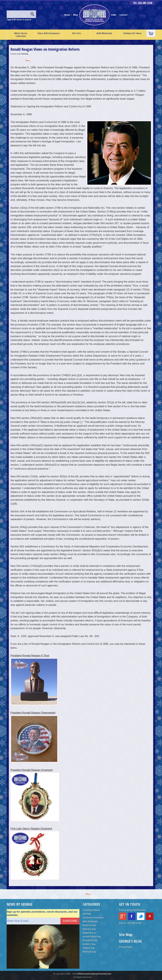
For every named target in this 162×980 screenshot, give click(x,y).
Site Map (126, 934)
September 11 (90, 933)
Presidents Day (90, 940)
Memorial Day (89, 952)
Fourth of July (89, 925)
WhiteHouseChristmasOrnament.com (94, 974)
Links (114, 15)
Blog (76, 15)
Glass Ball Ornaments (49, 33)
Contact (123, 15)
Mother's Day (89, 944)
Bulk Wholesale (104, 33)
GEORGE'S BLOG (130, 941)
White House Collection (21, 35)
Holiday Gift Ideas (132, 33)
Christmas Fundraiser (93, 918)
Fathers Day (89, 948)
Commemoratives (91, 910)
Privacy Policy (126, 947)
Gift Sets (76, 33)
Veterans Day (89, 929)
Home (67, 15)
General (25, 54)
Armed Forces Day (92, 937)
